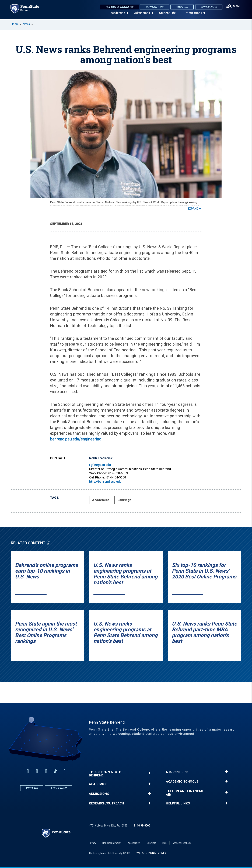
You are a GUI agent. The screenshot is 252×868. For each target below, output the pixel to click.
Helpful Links (178, 803)
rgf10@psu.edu (100, 465)
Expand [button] (193, 209)
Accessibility (134, 843)
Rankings (124, 500)
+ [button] (150, 773)
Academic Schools (182, 782)
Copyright (151, 843)
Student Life (167, 14)
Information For (195, 14)
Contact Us (154, 7)
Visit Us (182, 7)
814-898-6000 (142, 826)
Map (164, 843)
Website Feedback (182, 843)
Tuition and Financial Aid (185, 793)
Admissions (142, 14)
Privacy (92, 843)
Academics (118, 14)
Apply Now (209, 7)
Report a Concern (119, 7)
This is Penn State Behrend (105, 774)
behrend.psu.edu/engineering (76, 439)
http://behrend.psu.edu (105, 482)
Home (15, 24)
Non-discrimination (112, 843)
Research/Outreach (107, 803)
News (26, 24)
